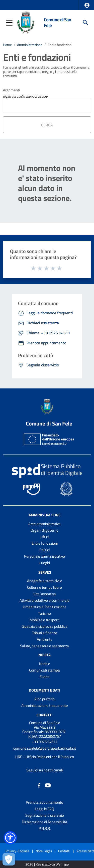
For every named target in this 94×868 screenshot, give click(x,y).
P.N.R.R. (45, 828)
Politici (44, 550)
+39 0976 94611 (45, 742)
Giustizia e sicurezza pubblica (44, 626)
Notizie (45, 664)
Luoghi (45, 563)
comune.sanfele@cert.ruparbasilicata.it (45, 748)
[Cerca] (85, 23)
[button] (87, 5)
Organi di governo (44, 530)
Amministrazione (30, 45)
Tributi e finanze (45, 633)
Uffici (44, 537)
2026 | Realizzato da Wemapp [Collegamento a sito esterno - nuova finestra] (47, 864)
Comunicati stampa (44, 670)
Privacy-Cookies (17, 851)
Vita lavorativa (45, 594)
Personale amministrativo (44, 556)
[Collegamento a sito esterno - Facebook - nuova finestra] (39, 785)
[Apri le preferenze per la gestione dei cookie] (9, 859)
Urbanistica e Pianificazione (45, 607)
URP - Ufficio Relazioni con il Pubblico (45, 757)
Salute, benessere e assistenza (44, 646)
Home (7, 45)
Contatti (44, 715)
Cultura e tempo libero (44, 587)
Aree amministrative (44, 524)
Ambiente (45, 639)
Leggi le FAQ (44, 809)
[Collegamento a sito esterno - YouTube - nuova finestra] (48, 785)
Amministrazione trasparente (45, 705)
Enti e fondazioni (60, 45)
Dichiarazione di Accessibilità (44, 822)
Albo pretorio (44, 699)
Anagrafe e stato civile (45, 581)
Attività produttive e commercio (44, 600)
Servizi (45, 572)
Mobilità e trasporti (44, 620)
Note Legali (44, 851)
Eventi (44, 677)
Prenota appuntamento (44, 802)
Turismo (44, 613)
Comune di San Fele (58, 22)
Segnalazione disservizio (45, 815)
